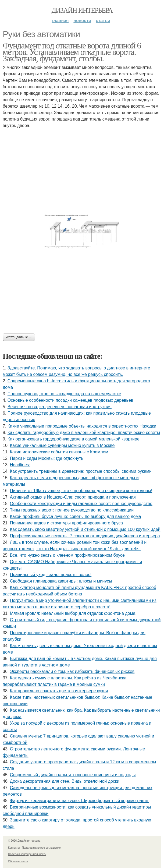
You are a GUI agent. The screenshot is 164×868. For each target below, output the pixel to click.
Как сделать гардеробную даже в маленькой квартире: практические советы (84, 433)
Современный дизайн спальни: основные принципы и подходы (73, 775)
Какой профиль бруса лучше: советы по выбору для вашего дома (76, 516)
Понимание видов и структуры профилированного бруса (66, 523)
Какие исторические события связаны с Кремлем (59, 452)
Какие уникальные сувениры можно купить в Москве (62, 445)
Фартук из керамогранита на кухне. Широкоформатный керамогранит (79, 801)
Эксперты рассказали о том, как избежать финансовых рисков (72, 671)
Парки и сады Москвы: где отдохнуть (47, 458)
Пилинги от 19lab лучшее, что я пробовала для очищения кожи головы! (81, 491)
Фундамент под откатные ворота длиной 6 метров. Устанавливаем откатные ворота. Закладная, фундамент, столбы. (72, 52)
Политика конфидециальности (27, 854)
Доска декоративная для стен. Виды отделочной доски (65, 781)
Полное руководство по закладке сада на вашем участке (64, 394)
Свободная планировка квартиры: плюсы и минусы (61, 581)
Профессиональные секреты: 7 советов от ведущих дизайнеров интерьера (85, 536)
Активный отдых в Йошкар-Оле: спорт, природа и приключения (73, 497)
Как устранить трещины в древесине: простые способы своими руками (81, 471)
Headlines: (20, 465)
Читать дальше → (19, 337)
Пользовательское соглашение (41, 848)
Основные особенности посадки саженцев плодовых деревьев (70, 400)
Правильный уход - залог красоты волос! (51, 575)
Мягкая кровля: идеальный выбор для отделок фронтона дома (73, 613)
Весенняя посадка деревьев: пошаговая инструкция (60, 407)
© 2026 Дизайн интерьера (24, 841)
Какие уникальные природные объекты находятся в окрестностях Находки (82, 426)
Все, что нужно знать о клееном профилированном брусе (67, 555)
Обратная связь (18, 861)
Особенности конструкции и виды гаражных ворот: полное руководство (81, 504)
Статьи (103, 21)
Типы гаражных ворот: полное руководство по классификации (72, 510)
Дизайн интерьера (82, 10)
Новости (82, 21)
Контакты (14, 848)
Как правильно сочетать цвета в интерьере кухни (59, 691)
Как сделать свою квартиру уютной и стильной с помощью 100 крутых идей (85, 529)
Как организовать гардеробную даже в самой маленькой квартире (74, 439)
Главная (60, 21)
